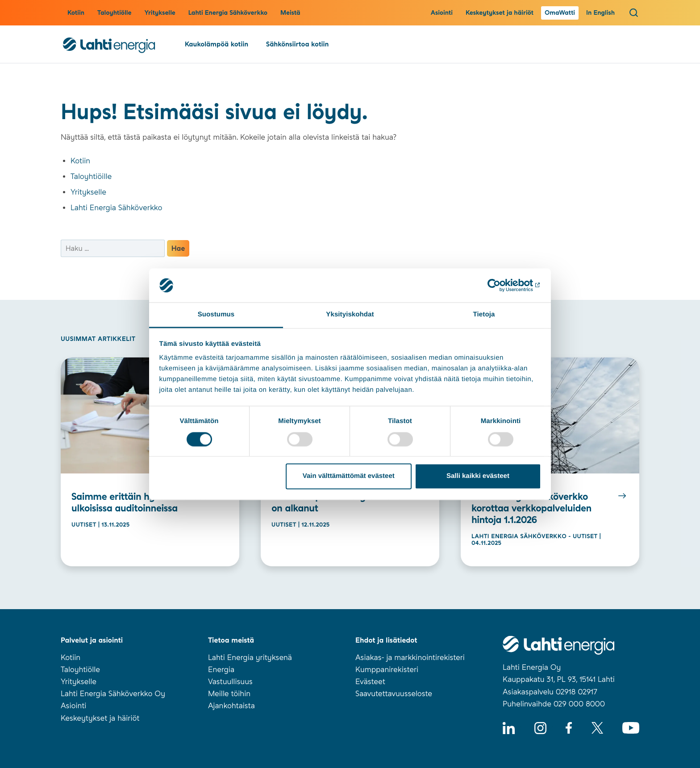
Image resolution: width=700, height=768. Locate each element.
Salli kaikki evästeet (478, 476)
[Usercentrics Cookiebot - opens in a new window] (502, 285)
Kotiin (76, 13)
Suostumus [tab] (216, 315)
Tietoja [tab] (484, 315)
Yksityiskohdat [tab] (350, 315)
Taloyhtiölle (114, 13)
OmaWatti (560, 13)
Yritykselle (160, 13)
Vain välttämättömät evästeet (349, 476)
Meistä (290, 13)
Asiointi (442, 13)
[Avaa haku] (634, 12)
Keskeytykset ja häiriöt (500, 13)
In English (600, 13)
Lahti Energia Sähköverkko (228, 13)
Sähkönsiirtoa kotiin (297, 44)
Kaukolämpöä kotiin (217, 44)
